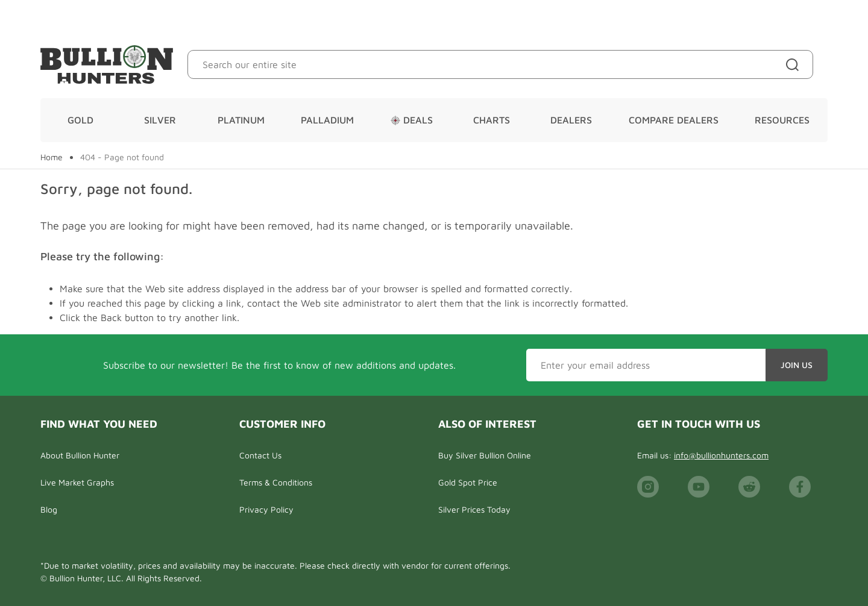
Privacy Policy (266, 509)
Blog (49, 509)
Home (52, 157)
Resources (782, 120)
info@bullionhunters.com (721, 455)
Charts (492, 120)
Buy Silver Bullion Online (485, 455)
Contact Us (260, 455)
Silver (160, 120)
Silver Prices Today (474, 509)
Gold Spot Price (468, 482)
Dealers (571, 120)
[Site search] (795, 64)
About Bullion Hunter (80, 455)
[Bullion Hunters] (107, 64)
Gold (80, 120)
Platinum (241, 120)
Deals (412, 120)
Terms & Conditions (276, 482)
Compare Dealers (674, 120)
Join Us (797, 365)
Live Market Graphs (77, 482)
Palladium (327, 120)
